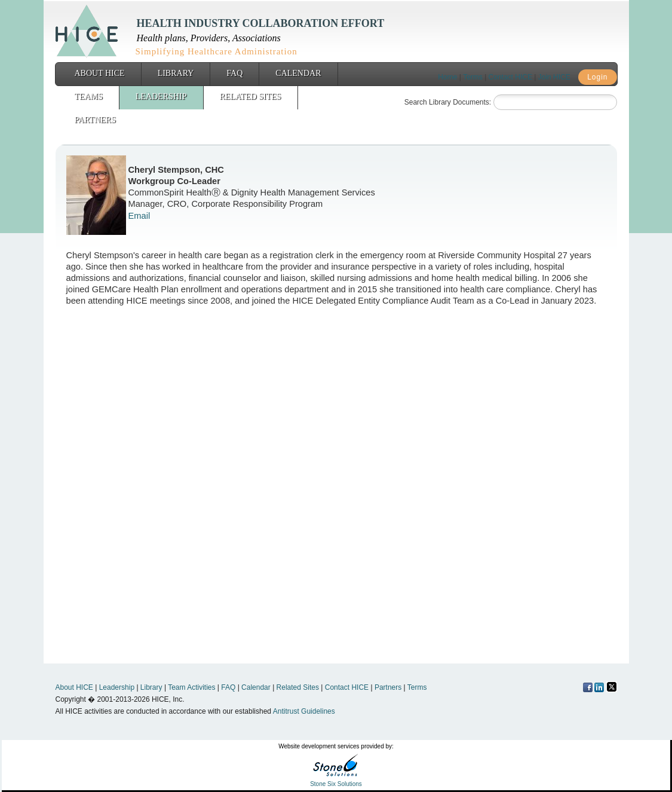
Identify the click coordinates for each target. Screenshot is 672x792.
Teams (89, 97)
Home (447, 77)
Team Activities (191, 687)
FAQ (234, 73)
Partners (95, 120)
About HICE (100, 73)
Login (597, 77)
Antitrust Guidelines (304, 711)
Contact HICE (510, 77)
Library (176, 73)
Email (139, 215)
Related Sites (251, 97)
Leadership (161, 97)
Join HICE (554, 77)
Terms (473, 77)
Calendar (298, 73)
